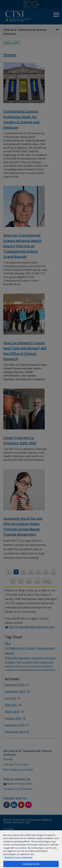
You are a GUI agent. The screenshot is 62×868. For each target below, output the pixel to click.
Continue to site (31, 864)
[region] (31, 849)
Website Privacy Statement (18, 857)
